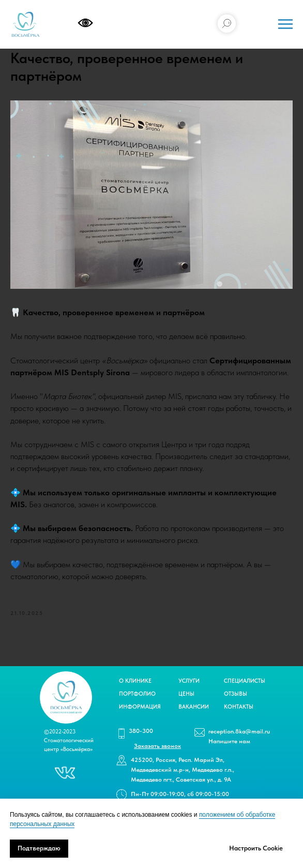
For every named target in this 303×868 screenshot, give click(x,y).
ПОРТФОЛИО (137, 694)
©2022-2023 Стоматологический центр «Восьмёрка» (69, 740)
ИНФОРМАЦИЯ (140, 707)
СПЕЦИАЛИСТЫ (245, 681)
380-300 (141, 731)
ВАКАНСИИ (194, 707)
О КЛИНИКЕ (135, 681)
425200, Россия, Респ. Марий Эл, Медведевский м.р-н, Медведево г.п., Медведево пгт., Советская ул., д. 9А (183, 770)
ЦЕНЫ (186, 694)
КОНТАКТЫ (239, 707)
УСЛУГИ (189, 681)
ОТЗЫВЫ (236, 694)
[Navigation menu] (285, 24)
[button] (157, 746)
